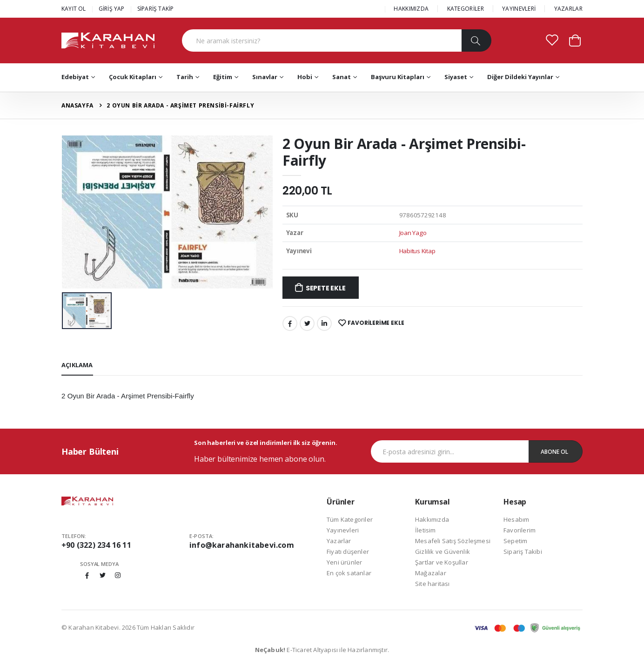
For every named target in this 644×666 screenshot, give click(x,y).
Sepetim (515, 541)
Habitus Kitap (417, 251)
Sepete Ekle (326, 288)
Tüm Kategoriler (350, 519)
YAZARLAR (568, 9)
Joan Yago (413, 233)
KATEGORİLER (466, 9)
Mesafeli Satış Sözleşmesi (453, 541)
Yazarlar (339, 541)
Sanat (342, 77)
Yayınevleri (343, 530)
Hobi (305, 77)
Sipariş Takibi (523, 552)
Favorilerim (520, 530)
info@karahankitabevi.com (242, 545)
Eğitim (223, 77)
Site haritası (433, 584)
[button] (575, 40)
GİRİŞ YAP (112, 9)
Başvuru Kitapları (398, 77)
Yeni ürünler (344, 562)
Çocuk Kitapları (133, 77)
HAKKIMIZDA (411, 9)
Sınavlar (265, 77)
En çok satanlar (349, 573)
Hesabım (516, 519)
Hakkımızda (432, 519)
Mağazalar (431, 573)
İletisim (426, 530)
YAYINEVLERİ (519, 9)
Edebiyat (75, 77)
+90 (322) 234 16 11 (96, 545)
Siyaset (456, 77)
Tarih (185, 77)
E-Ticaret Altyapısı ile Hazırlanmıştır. (322, 650)
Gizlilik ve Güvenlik (443, 552)
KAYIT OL (74, 9)
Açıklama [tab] (77, 365)
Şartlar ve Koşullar (442, 562)
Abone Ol (554, 452)
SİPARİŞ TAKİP (156, 9)
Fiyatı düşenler (348, 552)
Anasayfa (77, 105)
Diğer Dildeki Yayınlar (520, 77)
